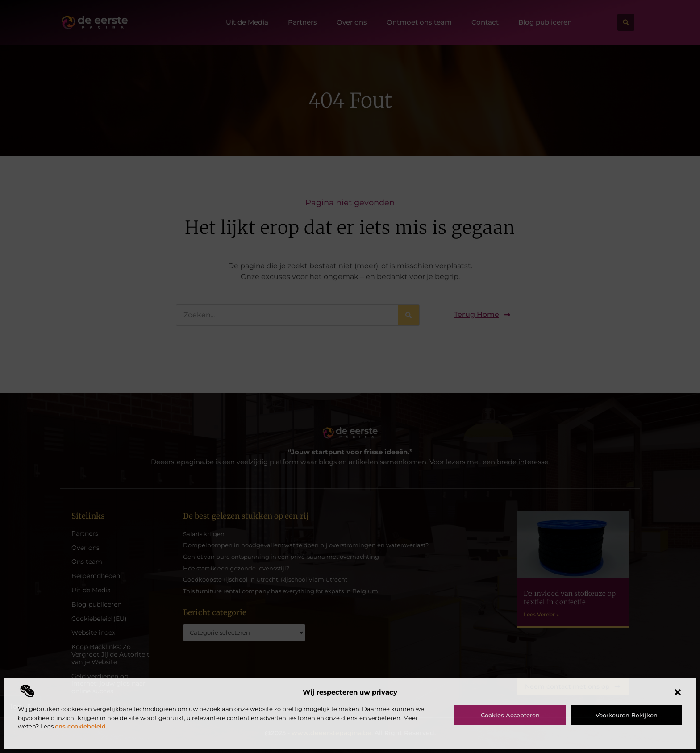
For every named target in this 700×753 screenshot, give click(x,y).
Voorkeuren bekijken (627, 715)
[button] (678, 692)
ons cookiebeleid (80, 726)
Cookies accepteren (510, 715)
